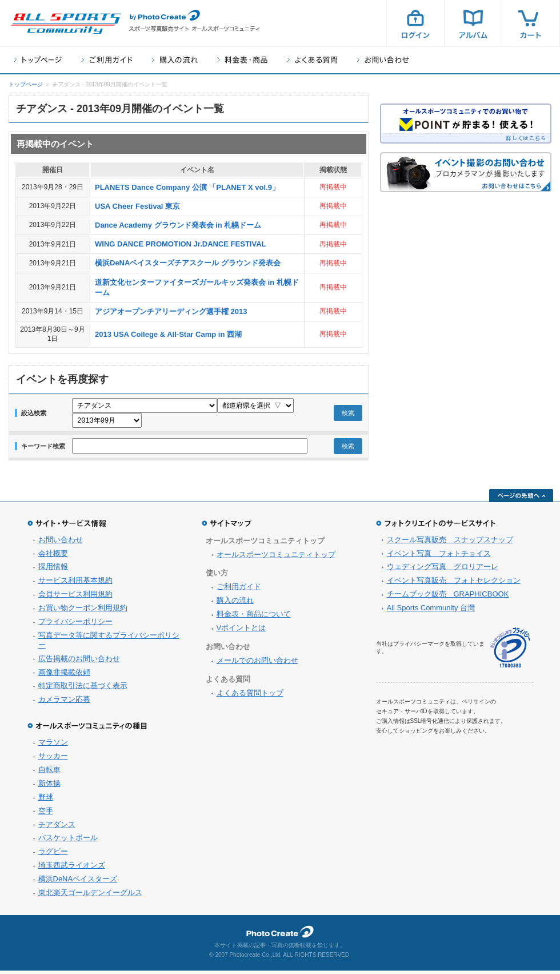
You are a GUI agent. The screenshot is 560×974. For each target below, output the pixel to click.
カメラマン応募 (64, 703)
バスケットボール (68, 841)
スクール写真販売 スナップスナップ (450, 543)
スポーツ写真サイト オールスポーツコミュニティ (66, 23)
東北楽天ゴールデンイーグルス (90, 896)
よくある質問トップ (250, 696)
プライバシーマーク (510, 651)
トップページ (38, 60)
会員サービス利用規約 (75, 597)
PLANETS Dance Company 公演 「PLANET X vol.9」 (187, 187)
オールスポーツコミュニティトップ (276, 558)
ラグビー (53, 855)
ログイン (415, 23)
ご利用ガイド (107, 60)
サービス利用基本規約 (75, 584)
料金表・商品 (243, 60)
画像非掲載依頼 (64, 676)
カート (531, 23)
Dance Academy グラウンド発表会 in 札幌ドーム (178, 225)
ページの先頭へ (521, 499)
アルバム (473, 23)
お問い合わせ (383, 60)
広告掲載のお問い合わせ (79, 662)
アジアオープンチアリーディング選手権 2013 (171, 311)
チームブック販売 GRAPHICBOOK (448, 597)
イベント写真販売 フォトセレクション (454, 584)
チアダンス (57, 828)
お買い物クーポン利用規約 (83, 611)
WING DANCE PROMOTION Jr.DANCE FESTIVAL (181, 244)
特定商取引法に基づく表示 (83, 689)
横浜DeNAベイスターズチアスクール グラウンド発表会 (188, 263)
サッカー (53, 759)
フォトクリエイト (280, 935)
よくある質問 (312, 60)
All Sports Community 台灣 (431, 611)
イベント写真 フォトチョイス (439, 557)
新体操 (49, 787)
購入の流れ (175, 60)
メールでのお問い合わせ (257, 664)
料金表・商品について (254, 617)
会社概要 (53, 557)
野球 (46, 800)
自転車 (49, 773)
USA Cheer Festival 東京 (137, 206)
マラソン (53, 746)
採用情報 (53, 570)
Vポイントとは (241, 631)
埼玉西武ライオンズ (72, 868)
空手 (46, 814)
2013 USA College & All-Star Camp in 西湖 (168, 334)
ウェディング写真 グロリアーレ (443, 570)
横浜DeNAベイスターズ (78, 882)
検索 (348, 415)
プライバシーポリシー (75, 625)
